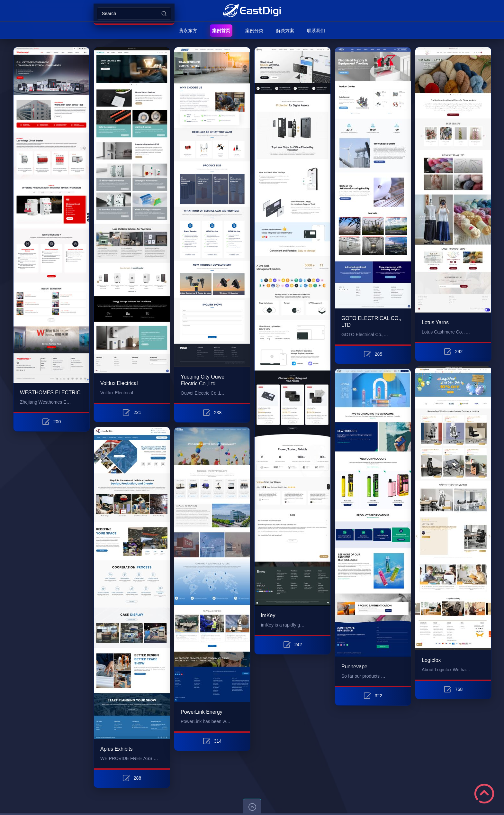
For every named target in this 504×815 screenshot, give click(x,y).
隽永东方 (188, 31)
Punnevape (354, 667)
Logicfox (431, 660)
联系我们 (316, 31)
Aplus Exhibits (117, 749)
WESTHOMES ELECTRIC (50, 393)
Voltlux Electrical (119, 383)
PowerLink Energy (202, 712)
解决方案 (285, 31)
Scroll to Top (484, 794)
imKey (268, 615)
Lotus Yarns (435, 322)
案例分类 (254, 31)
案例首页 (221, 31)
